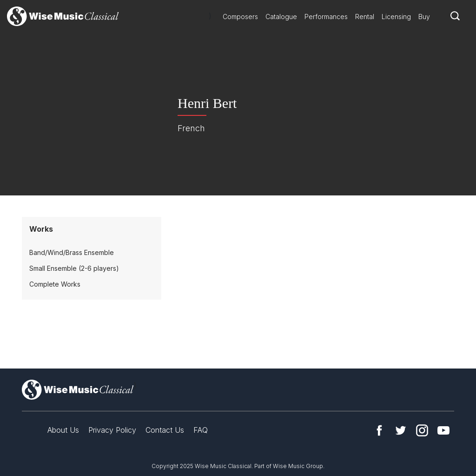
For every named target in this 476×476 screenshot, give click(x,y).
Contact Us (165, 430)
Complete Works (55, 284)
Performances (326, 17)
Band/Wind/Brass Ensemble (72, 252)
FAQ (201, 430)
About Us (63, 430)
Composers (240, 17)
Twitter (401, 430)
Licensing (396, 17)
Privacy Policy (112, 430)
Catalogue (281, 17)
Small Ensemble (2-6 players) (74, 268)
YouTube (443, 430)
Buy (424, 17)
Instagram (422, 430)
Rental (365, 17)
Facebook (379, 430)
